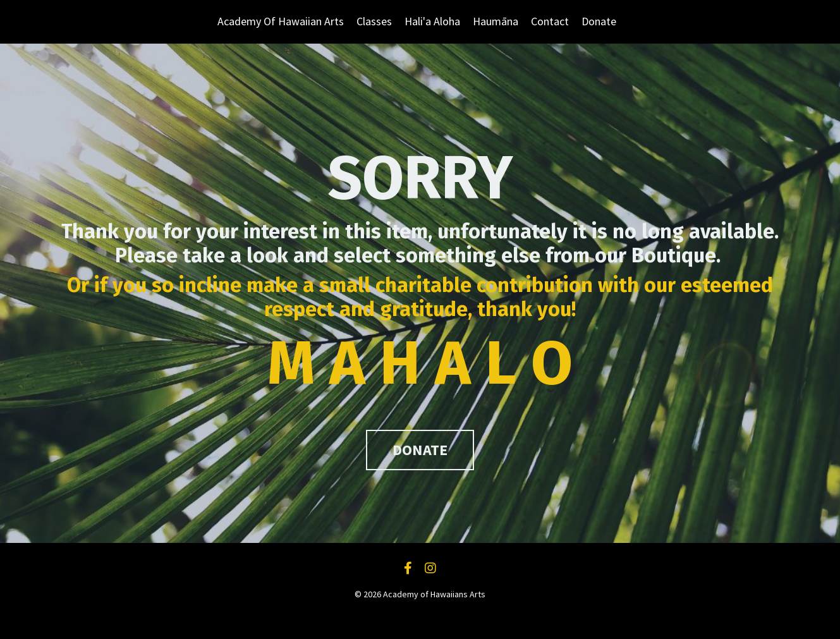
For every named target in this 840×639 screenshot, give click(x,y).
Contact (550, 21)
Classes (374, 21)
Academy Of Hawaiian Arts (281, 21)
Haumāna (496, 21)
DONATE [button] (420, 450)
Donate (599, 21)
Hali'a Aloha (432, 21)
